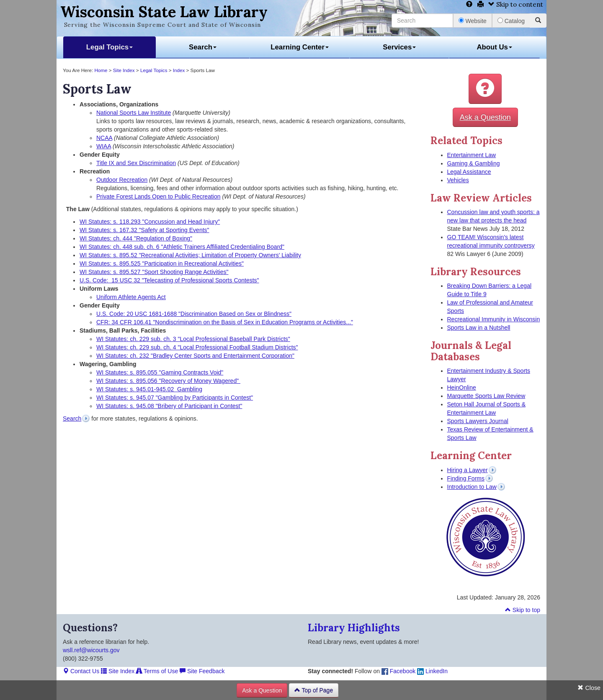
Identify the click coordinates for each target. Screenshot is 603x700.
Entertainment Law (472, 155)
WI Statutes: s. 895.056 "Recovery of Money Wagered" (168, 381)
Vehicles (458, 180)
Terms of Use (157, 671)
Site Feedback (202, 671)
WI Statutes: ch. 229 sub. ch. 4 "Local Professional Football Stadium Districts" (197, 347)
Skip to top (523, 610)
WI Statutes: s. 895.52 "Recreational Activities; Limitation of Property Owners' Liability (190, 255)
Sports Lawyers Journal (478, 421)
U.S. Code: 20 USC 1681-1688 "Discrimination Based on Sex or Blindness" (194, 314)
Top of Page (314, 690)
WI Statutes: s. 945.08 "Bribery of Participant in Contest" (169, 406)
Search (203, 47)
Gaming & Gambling (474, 163)
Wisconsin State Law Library (164, 12)
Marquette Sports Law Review (486, 396)
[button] (485, 89)
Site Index (124, 70)
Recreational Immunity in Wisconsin (494, 319)
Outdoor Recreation (122, 180)
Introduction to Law (472, 487)
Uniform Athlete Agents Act (131, 297)
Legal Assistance (469, 172)
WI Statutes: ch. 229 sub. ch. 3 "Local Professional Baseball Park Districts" (193, 339)
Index (179, 70)
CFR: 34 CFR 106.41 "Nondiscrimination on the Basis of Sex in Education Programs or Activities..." (225, 322)
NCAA (104, 138)
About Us (494, 47)
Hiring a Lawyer (468, 470)
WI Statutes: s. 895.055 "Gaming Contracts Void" (160, 372)
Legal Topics (110, 47)
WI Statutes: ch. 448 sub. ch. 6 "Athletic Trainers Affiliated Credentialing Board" (182, 247)
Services (399, 47)
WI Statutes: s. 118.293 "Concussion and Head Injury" (150, 222)
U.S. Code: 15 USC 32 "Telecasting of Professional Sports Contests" (169, 280)
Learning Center (300, 47)
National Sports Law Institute (134, 113)
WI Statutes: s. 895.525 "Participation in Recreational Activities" (162, 263)
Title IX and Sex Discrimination (136, 163)
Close (589, 688)
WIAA (104, 146)
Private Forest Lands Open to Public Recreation (158, 196)
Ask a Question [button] (485, 117)
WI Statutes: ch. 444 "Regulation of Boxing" (136, 238)
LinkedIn (432, 671)
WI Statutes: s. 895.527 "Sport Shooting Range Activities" (154, 272)
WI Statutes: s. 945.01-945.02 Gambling (149, 389)
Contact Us (81, 671)
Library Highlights (354, 628)
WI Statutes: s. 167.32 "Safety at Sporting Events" (144, 230)
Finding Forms (466, 478)
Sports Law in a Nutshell (479, 328)
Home (101, 70)
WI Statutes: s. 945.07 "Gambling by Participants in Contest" (175, 398)
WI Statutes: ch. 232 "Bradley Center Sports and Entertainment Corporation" (195, 356)
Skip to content (516, 4)
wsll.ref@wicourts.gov (91, 650)
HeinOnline (462, 387)
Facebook (398, 671)
